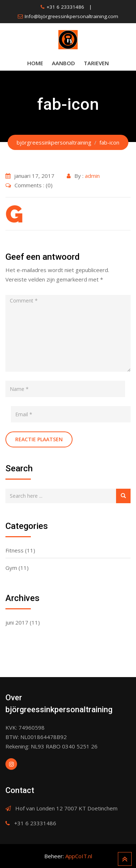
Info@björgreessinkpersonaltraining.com (71, 16)
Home (35, 63)
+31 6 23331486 (65, 7)
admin (92, 176)
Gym (11, 568)
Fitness (15, 550)
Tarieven (96, 63)
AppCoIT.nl (79, 856)
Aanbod (63, 63)
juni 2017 (17, 622)
